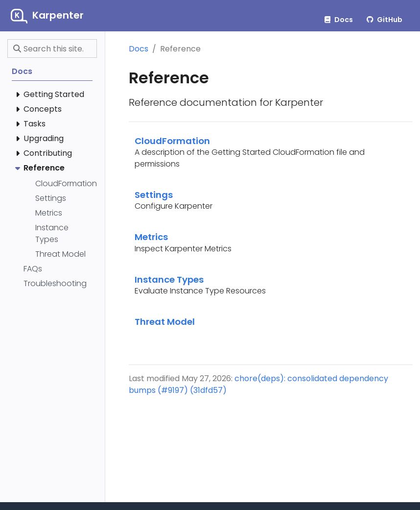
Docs (139, 49)
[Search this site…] (52, 49)
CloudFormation (172, 141)
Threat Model (165, 322)
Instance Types (169, 279)
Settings (154, 195)
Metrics (151, 237)
